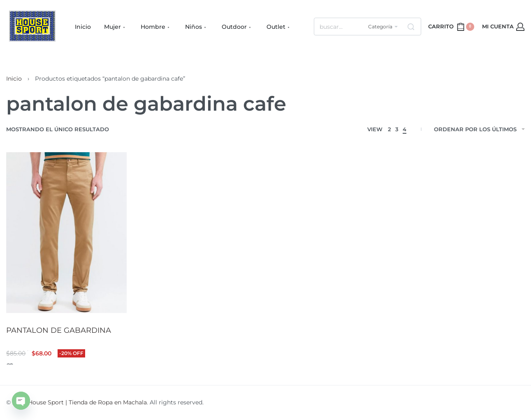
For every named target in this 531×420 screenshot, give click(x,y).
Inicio (14, 79)
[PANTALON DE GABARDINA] (66, 232)
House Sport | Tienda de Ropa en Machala (87, 402)
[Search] (411, 27)
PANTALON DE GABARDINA (59, 330)
